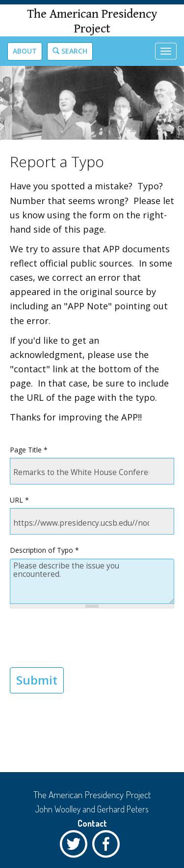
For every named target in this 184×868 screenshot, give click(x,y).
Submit (37, 680)
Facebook (108, 846)
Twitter (76, 846)
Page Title (29, 450)
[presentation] (84, 638)
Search (70, 51)
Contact (92, 823)
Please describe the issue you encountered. (92, 582)
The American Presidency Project (92, 21)
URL (19, 500)
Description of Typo (44, 550)
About (25, 51)
